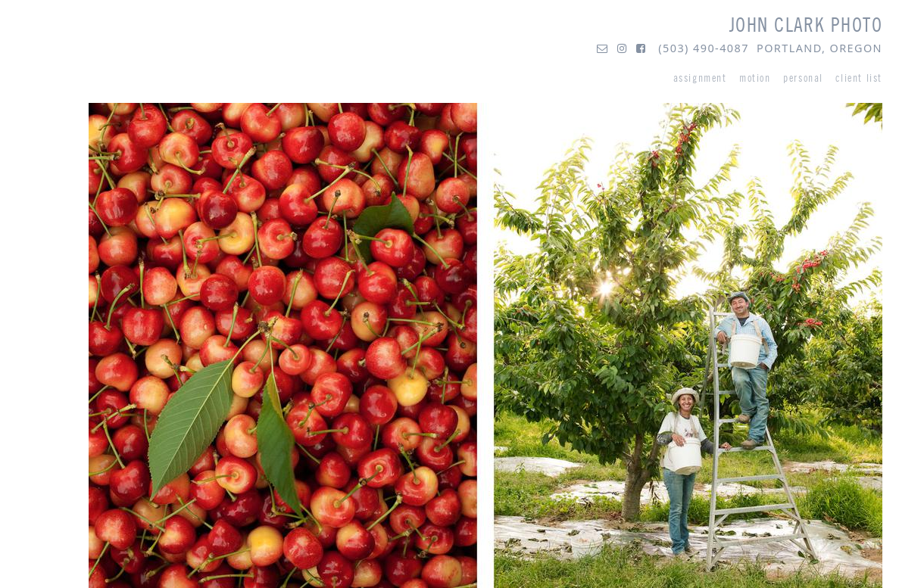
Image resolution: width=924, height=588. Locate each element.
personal (803, 78)
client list (859, 78)
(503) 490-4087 (704, 48)
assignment (700, 78)
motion (755, 78)
